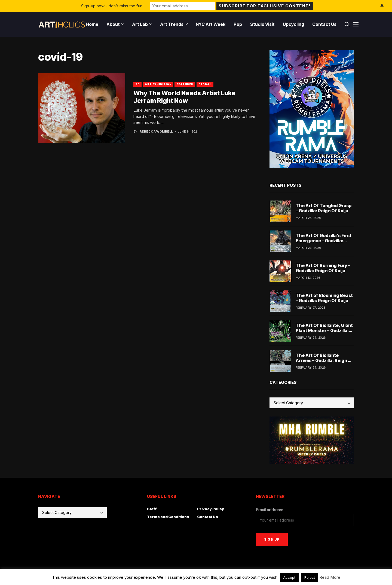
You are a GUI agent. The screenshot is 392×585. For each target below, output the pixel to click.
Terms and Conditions (168, 517)
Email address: (269, 510)
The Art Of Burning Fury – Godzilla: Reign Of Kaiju (323, 268)
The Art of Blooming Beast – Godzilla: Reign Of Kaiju (324, 298)
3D (137, 84)
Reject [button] (310, 577)
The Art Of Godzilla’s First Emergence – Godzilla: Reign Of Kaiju (324, 241)
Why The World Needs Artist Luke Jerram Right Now (184, 97)
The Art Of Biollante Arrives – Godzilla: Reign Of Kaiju (324, 360)
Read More (330, 577)
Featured (185, 84)
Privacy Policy (211, 509)
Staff (152, 509)
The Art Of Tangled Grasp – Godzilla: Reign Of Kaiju (324, 208)
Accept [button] (289, 577)
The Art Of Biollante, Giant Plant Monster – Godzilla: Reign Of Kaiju (324, 330)
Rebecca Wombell (156, 132)
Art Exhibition (158, 84)
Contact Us (208, 517)
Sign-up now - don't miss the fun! (112, 6)
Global (205, 84)
